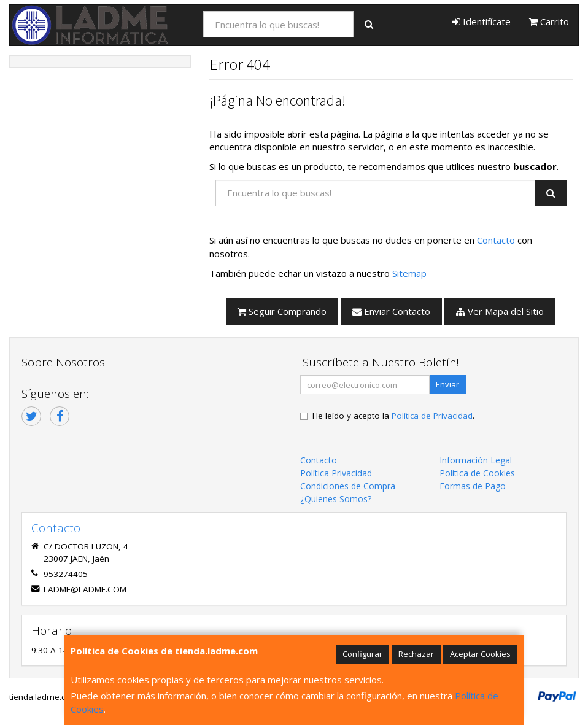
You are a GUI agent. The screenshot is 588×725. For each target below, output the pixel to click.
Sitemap (409, 273)
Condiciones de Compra (348, 486)
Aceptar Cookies (480, 654)
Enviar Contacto (391, 311)
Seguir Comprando (282, 311)
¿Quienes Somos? (336, 499)
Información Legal (476, 460)
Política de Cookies (477, 473)
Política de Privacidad (432, 416)
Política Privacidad (336, 473)
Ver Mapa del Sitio (500, 311)
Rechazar (416, 654)
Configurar (362, 654)
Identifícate (482, 21)
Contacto (496, 240)
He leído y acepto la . (393, 416)
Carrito (549, 21)
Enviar (447, 384)
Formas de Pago (473, 486)
